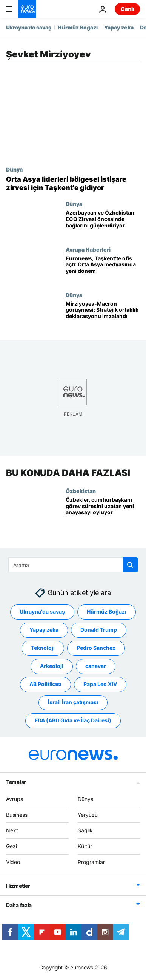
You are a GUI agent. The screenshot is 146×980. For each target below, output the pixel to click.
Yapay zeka (119, 27)
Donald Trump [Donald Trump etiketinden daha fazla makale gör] (99, 630)
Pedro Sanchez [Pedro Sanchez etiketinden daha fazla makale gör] (96, 648)
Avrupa (15, 799)
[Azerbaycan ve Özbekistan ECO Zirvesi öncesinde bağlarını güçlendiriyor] (103, 223)
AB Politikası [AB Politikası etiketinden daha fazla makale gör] (45, 684)
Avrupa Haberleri (88, 249)
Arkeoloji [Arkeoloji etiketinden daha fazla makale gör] (52, 666)
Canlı (127, 9)
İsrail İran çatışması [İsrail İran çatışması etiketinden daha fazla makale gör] (73, 702)
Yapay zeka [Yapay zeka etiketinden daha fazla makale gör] (44, 630)
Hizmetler (18, 886)
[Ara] (73, 565)
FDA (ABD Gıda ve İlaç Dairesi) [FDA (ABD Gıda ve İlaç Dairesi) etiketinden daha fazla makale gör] (73, 720)
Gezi (12, 846)
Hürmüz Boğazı (78, 27)
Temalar (16, 782)
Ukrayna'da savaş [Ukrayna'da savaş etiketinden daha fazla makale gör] (42, 611)
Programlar (91, 862)
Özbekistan (81, 491)
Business (17, 814)
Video (13, 862)
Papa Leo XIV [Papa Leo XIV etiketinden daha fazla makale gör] (100, 684)
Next (12, 830)
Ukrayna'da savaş (29, 27)
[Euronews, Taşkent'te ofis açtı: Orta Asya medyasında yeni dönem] (103, 269)
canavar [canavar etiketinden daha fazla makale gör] (96, 666)
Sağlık (85, 830)
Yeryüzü (88, 814)
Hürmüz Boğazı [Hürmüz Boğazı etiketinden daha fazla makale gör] (107, 611)
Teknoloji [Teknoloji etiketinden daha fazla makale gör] (43, 648)
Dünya (14, 169)
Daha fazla (19, 905)
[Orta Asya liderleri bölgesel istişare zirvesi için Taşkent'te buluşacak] (73, 183)
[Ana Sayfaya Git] (27, 9)
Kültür (85, 846)
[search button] (130, 565)
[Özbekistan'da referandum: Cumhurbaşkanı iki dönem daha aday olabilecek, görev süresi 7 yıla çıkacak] (103, 510)
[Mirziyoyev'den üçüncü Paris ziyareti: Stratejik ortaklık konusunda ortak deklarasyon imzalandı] (103, 314)
